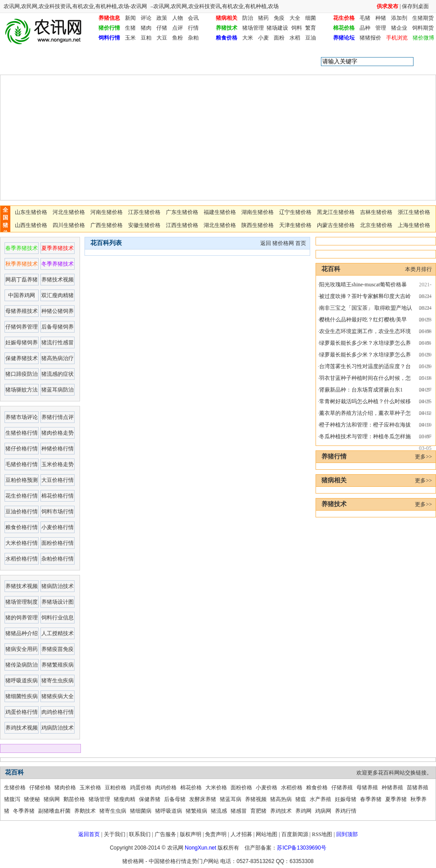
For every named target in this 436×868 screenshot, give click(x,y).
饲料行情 (109, 38)
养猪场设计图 (58, 602)
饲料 (297, 28)
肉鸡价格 (166, 788)
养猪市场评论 (22, 417)
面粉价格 (241, 788)
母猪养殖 (367, 788)
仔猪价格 (40, 788)
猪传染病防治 (22, 665)
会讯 (193, 18)
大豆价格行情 (58, 480)
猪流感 (219, 811)
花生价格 (344, 18)
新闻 (130, 18)
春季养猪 (371, 799)
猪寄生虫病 (113, 811)
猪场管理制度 (22, 602)
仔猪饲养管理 (22, 327)
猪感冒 (239, 811)
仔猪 (162, 28)
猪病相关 (227, 18)
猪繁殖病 (196, 811)
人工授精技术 (58, 633)
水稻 (295, 38)
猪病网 (52, 799)
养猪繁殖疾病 (58, 665)
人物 (178, 18)
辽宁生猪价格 (295, 212)
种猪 (381, 18)
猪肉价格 (65, 788)
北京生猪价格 (376, 225)
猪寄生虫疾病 (58, 681)
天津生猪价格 (295, 225)
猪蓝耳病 (231, 799)
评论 (146, 18)
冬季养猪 (24, 811)
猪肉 (146, 28)
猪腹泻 (12, 799)
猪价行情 (109, 28)
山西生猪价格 (31, 225)
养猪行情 (334, 456)
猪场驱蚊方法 (22, 390)
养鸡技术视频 (22, 728)
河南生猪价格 (107, 212)
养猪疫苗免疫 (58, 649)
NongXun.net (200, 848)
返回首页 (89, 834)
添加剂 (399, 18)
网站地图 (267, 834)
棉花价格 (344, 28)
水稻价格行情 (22, 559)
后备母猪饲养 (58, 327)
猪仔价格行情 (22, 449)
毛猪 (365, 18)
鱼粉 (178, 38)
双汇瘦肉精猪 (58, 295)
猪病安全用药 (22, 649)
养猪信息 (109, 18)
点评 (178, 28)
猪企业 (399, 28)
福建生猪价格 (220, 212)
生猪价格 (15, 788)
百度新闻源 (295, 834)
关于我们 (115, 834)
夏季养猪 (396, 799)
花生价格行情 (22, 496)
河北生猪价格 (69, 212)
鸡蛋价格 (141, 788)
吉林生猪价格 (376, 212)
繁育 (311, 28)
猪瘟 (301, 799)
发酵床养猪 (203, 799)
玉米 (130, 38)
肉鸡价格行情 (58, 712)
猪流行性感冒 (58, 343)
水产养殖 (320, 799)
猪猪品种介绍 (22, 633)
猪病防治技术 (58, 586)
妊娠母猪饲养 (22, 343)
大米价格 (216, 788)
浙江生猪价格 (414, 212)
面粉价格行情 (58, 543)
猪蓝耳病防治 (58, 390)
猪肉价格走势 (58, 433)
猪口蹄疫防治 (22, 374)
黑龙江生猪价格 (336, 212)
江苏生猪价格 (144, 212)
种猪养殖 (392, 788)
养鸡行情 (346, 811)
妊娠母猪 (346, 799)
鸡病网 (323, 811)
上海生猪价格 (414, 225)
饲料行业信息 (58, 618)
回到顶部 (347, 834)
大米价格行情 (22, 543)
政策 (162, 18)
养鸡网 (303, 811)
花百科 (51, 62)
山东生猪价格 (31, 212)
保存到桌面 (415, 6)
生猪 (130, 28)
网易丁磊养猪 (22, 280)
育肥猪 (258, 811)
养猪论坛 (344, 38)
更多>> (423, 457)
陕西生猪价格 (258, 225)
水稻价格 (292, 788)
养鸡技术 (281, 811)
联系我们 (140, 834)
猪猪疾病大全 (58, 696)
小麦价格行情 (58, 527)
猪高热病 (281, 799)
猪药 (263, 18)
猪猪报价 (370, 38)
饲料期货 (423, 28)
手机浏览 (397, 38)
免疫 (279, 18)
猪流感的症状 (58, 374)
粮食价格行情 (22, 527)
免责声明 (216, 834)
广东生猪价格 (182, 212)
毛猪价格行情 (22, 464)
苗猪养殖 (418, 788)
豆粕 (146, 38)
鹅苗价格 (74, 799)
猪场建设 (277, 28)
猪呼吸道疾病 (22, 681)
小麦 (263, 38)
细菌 (311, 18)
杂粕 (193, 38)
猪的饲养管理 (22, 618)
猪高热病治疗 (58, 358)
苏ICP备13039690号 (301, 848)
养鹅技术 (85, 811)
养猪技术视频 (58, 280)
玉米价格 (90, 788)
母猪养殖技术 (22, 311)
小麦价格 (267, 788)
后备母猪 (175, 799)
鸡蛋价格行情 (22, 712)
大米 (248, 38)
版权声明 (191, 834)
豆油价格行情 (22, 512)
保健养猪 (150, 799)
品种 (365, 28)
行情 (193, 28)
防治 (248, 18)
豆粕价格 (116, 788)
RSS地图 (322, 834)
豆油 (311, 38)
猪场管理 (253, 28)
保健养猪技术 (22, 358)
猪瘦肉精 (125, 799)
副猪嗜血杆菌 (54, 811)
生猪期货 (423, 18)
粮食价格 (227, 38)
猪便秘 (32, 799)
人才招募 (241, 834)
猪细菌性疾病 (22, 696)
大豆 (162, 38)
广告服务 (165, 834)
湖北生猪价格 (220, 225)
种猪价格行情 (58, 449)
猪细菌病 (141, 811)
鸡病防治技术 (58, 728)
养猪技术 (227, 28)
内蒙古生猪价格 (336, 225)
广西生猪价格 (107, 225)
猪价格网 (283, 243)
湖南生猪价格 (258, 212)
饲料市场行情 (58, 512)
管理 (381, 28)
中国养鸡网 (22, 295)
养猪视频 (256, 799)
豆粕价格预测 (22, 480)
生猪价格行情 (22, 433)
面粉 (279, 38)
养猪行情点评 (58, 417)
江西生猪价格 (182, 225)
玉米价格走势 (58, 464)
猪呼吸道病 (169, 811)
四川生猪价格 (69, 225)
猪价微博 (423, 38)
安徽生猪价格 (144, 225)
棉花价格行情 (58, 496)
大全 (295, 18)
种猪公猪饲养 (58, 311)
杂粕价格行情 (58, 559)
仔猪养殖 (342, 788)
